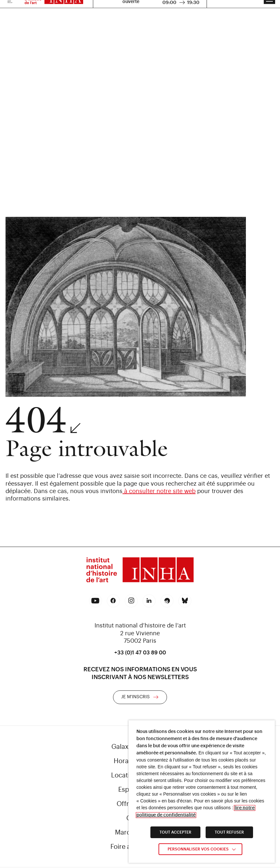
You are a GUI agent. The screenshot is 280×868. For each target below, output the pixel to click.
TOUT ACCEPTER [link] (175, 832)
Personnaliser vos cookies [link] (198, 849)
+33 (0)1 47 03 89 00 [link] (140, 653)
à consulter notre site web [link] (159, 491)
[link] (140, 571)
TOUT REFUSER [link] (229, 832)
